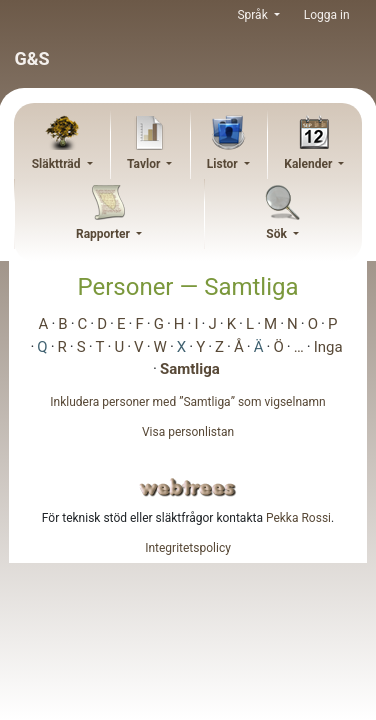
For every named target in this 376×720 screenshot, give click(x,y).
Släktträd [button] (58, 164)
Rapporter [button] (104, 234)
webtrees (188, 487)
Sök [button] (278, 234)
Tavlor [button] (145, 164)
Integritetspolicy (188, 548)
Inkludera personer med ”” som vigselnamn (187, 402)
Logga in (327, 15)
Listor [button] (224, 164)
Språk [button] (253, 15)
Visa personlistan (188, 432)
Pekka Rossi (298, 518)
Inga (328, 347)
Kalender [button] (309, 164)
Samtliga (190, 369)
